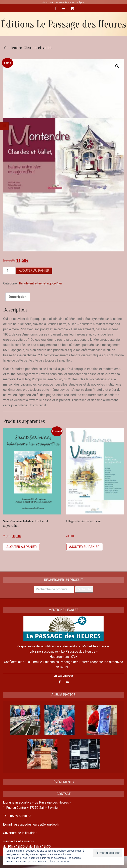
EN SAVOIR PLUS (64, 676)
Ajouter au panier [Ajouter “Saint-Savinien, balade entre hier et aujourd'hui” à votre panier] (22, 547)
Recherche (84, 589)
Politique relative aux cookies (54, 862)
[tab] (18, 297)
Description (18, 297)
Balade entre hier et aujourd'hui (40, 283)
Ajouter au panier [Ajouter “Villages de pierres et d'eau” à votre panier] (84, 547)
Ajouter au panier (34, 271)
